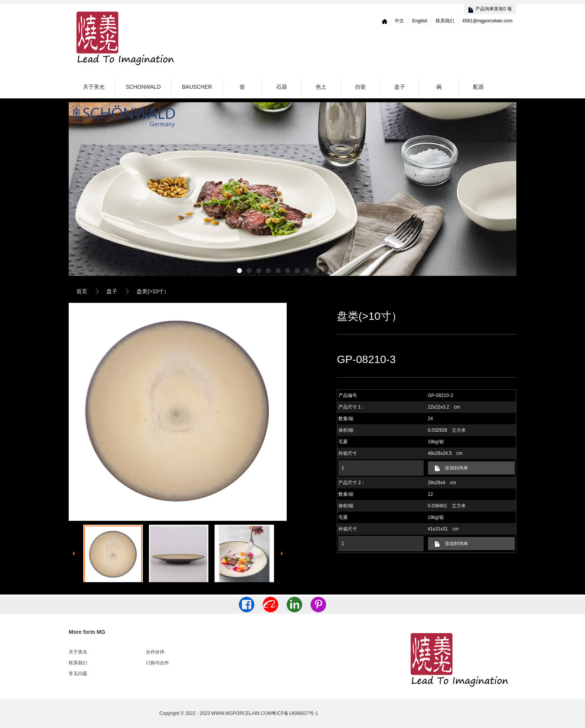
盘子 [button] (400, 87)
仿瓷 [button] (360, 87)
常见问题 (78, 674)
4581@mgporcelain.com (487, 21)
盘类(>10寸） (153, 291)
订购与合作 (157, 663)
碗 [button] (439, 87)
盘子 (112, 291)
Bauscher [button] (197, 87)
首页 (82, 291)
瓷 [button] (242, 87)
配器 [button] (478, 87)
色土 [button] (321, 87)
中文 (399, 21)
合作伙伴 (155, 652)
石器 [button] (282, 87)
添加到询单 (457, 468)
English (420, 21)
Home (385, 21)
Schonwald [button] (143, 87)
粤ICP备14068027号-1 (295, 713)
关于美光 (94, 87)
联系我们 (445, 21)
